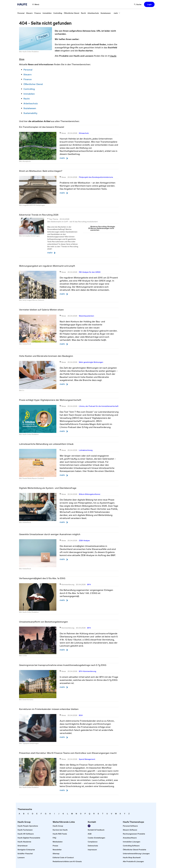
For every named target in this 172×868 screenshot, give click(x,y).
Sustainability (30, 113)
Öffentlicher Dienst (33, 84)
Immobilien (29, 94)
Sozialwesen (30, 108)
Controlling (29, 89)
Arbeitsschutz (31, 103)
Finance (28, 79)
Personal (28, 70)
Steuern (28, 75)
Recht (27, 99)
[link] (21, 13)
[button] (36, 4)
